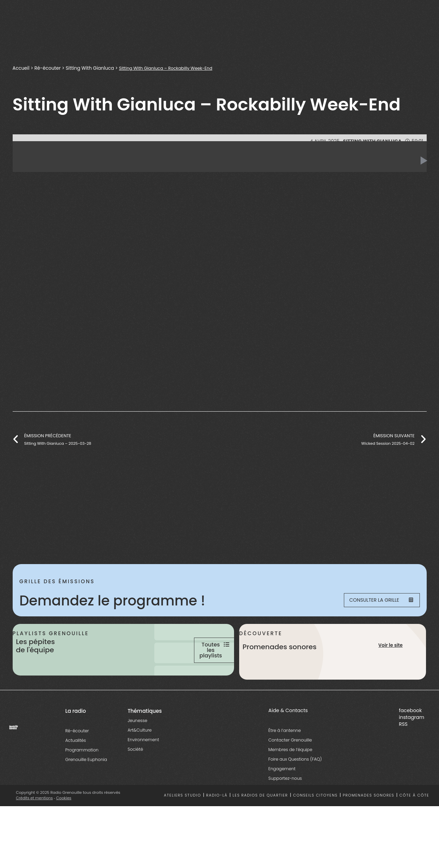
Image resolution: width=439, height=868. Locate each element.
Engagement (282, 796)
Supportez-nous (285, 805)
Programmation (82, 777)
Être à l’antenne (285, 757)
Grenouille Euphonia (86, 787)
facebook (410, 738)
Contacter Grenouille (290, 767)
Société (135, 777)
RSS (403, 751)
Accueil (21, 68)
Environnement (143, 767)
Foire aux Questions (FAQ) (295, 786)
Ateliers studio (183, 823)
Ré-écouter (48, 68)
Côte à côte (414, 823)
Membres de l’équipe (290, 777)
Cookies (64, 825)
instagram (412, 744)
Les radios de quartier (260, 823)
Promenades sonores (369, 823)
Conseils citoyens (315, 823)
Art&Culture (140, 757)
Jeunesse (137, 748)
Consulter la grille (376, 601)
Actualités (76, 768)
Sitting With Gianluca (91, 68)
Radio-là (217, 823)
